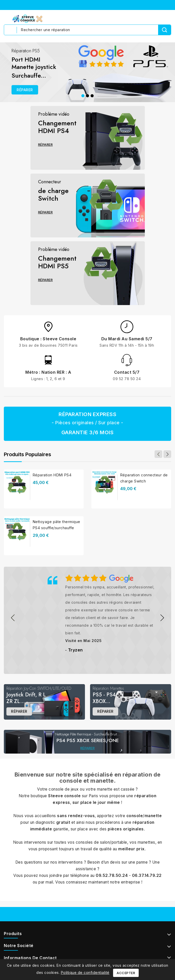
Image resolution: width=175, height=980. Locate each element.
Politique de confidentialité (85, 972)
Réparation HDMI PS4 (52, 475)
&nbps (13, 618)
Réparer (46, 144)
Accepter (126, 973)
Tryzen (75, 650)
